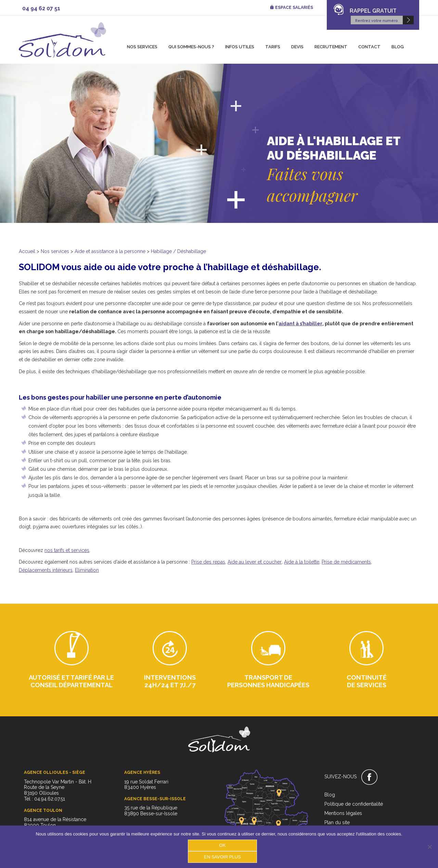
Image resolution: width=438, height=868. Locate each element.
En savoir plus (222, 857)
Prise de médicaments (346, 562)
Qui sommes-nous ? (191, 47)
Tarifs (273, 47)
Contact (369, 47)
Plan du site (337, 822)
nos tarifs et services (67, 550)
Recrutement (331, 47)
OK (223, 845)
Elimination (87, 570)
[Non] (429, 847)
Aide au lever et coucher (255, 562)
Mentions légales (343, 813)
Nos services (142, 47)
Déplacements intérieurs (46, 570)
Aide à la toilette (302, 562)
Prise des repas (208, 562)
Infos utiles (240, 47)
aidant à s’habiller (300, 324)
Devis (297, 47)
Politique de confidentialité (354, 804)
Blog (398, 47)
